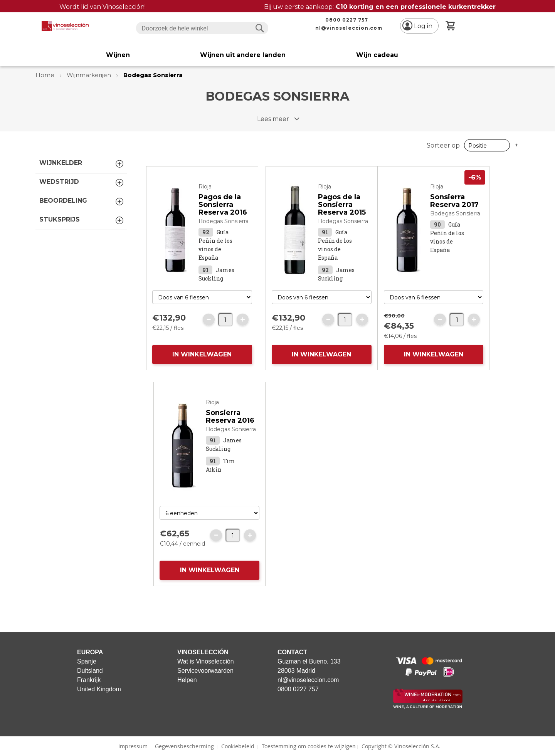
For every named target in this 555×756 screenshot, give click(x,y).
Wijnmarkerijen (90, 75)
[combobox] (202, 28)
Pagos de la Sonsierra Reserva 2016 (223, 205)
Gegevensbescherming (184, 746)
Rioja (205, 186)
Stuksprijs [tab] (82, 220)
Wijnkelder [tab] (82, 164)
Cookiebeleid (238, 746)
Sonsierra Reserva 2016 (230, 417)
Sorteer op (443, 145)
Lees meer (273, 119)
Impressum (133, 746)
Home (46, 75)
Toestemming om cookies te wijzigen (309, 746)
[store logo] (65, 26)
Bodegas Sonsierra (224, 221)
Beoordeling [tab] (82, 202)
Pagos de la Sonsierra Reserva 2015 (342, 205)
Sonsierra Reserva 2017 (454, 201)
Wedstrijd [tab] (82, 183)
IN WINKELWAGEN (202, 354)
